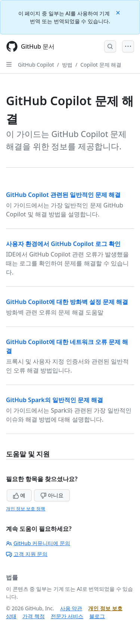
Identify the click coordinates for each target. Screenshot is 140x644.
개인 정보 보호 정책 (26, 509)
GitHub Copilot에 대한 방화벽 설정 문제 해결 (67, 302)
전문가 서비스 (67, 616)
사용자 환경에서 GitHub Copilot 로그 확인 (63, 244)
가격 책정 (34, 616)
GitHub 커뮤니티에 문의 (38, 543)
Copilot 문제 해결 (101, 65)
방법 (67, 65)
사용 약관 (71, 608)
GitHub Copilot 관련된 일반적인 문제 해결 (63, 195)
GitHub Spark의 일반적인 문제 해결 (55, 400)
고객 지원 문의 (27, 554)
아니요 (52, 495)
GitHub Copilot (36, 65)
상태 (11, 616)
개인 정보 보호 (105, 608)
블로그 (97, 616)
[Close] (119, 12)
